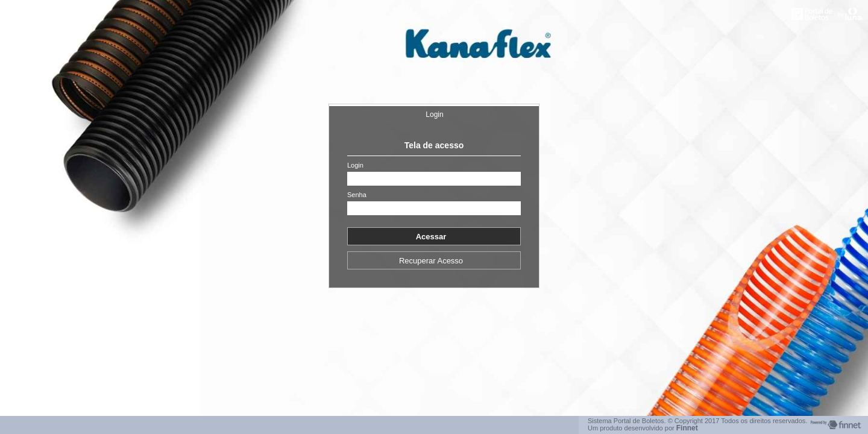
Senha (357, 195)
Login (434, 115)
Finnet (687, 428)
